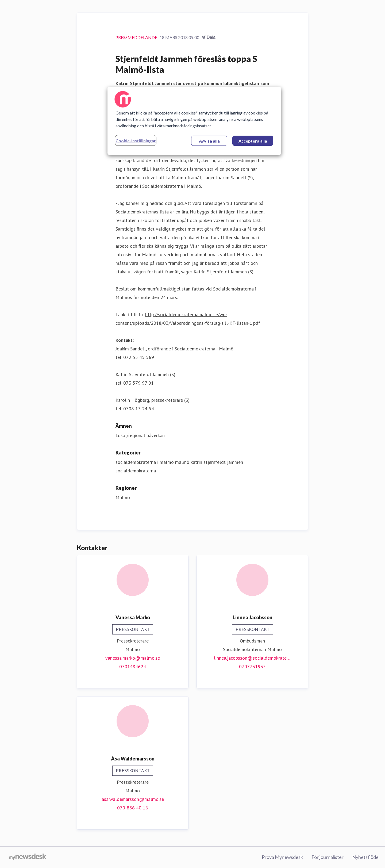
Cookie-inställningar (136, 141)
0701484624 (133, 666)
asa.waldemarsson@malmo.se (133, 799)
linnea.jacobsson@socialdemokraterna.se (252, 658)
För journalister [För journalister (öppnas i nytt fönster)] (328, 857)
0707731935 (252, 666)
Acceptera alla (253, 141)
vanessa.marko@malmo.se (133, 658)
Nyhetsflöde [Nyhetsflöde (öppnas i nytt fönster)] (365, 857)
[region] (194, 121)
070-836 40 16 (133, 808)
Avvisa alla (209, 141)
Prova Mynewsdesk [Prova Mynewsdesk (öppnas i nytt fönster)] (282, 857)
